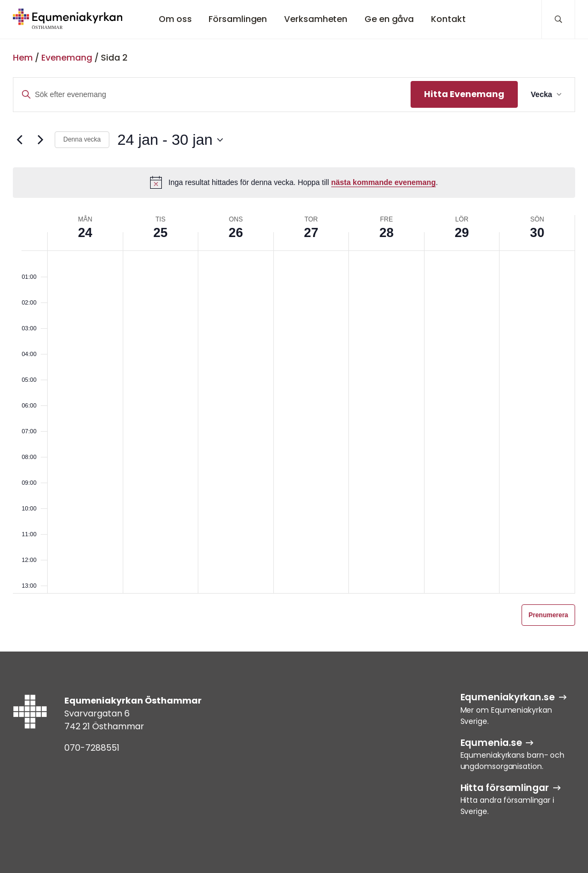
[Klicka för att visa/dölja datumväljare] (170, 140)
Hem (23, 58)
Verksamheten (316, 19)
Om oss (175, 19)
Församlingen (238, 19)
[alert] (294, 182)
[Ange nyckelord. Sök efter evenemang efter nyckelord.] (212, 95)
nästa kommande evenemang (384, 182)
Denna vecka (82, 139)
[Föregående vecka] (19, 140)
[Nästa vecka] (40, 140)
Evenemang (67, 58)
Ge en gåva (389, 19)
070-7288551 (92, 748)
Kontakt (448, 19)
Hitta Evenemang (464, 94)
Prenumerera (548, 615)
